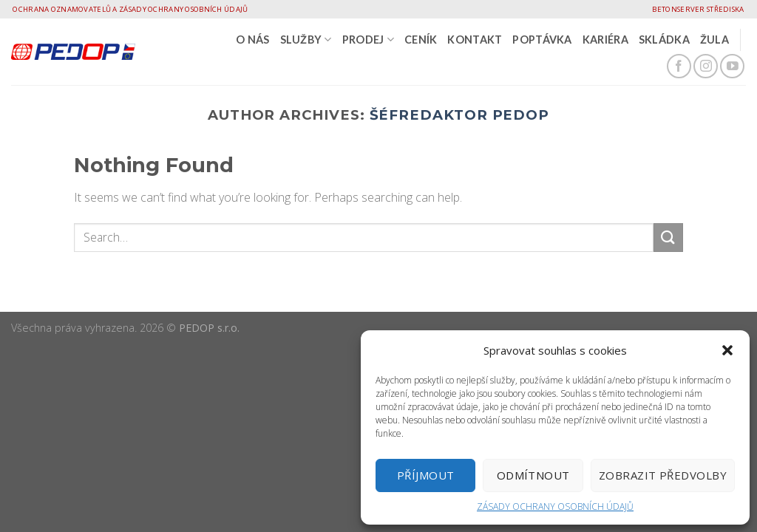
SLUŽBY (306, 40)
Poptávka (542, 40)
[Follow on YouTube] (732, 66)
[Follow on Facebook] (679, 66)
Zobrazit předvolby (663, 475)
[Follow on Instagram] (706, 66)
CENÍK (421, 40)
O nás (252, 40)
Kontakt (475, 40)
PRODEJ (368, 40)
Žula (714, 40)
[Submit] (668, 238)
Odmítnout (533, 475)
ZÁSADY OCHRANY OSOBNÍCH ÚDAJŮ (555, 507)
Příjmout (426, 475)
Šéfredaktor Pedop (460, 115)
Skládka (664, 40)
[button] (727, 350)
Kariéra (605, 40)
